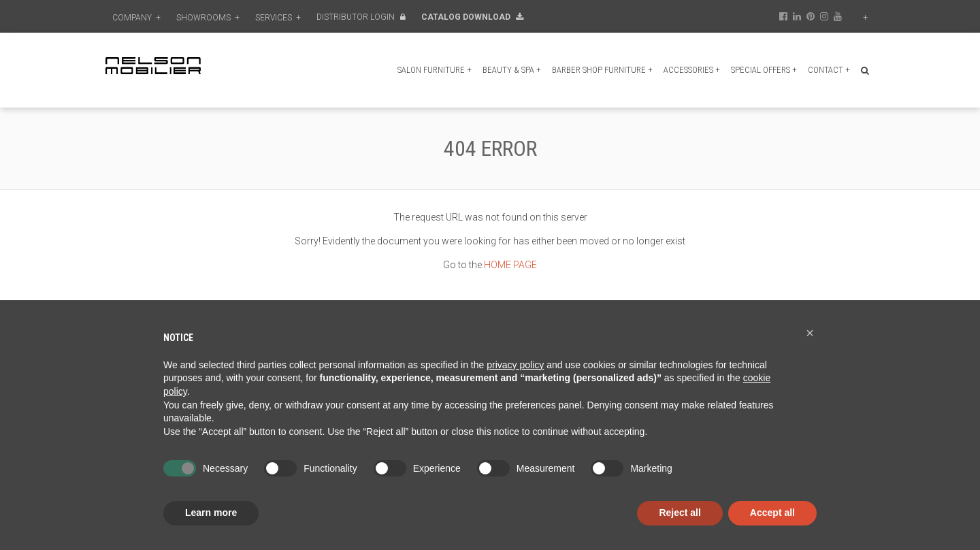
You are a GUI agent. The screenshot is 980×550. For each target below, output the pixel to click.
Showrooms (208, 18)
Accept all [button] (772, 513)
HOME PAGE (510, 265)
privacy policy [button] (515, 365)
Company (136, 18)
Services (278, 18)
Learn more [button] (211, 513)
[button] (810, 333)
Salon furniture (435, 70)
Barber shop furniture (602, 70)
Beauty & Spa (512, 70)
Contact (829, 70)
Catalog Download (472, 17)
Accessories (692, 70)
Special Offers (764, 70)
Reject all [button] (680, 513)
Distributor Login (361, 17)
